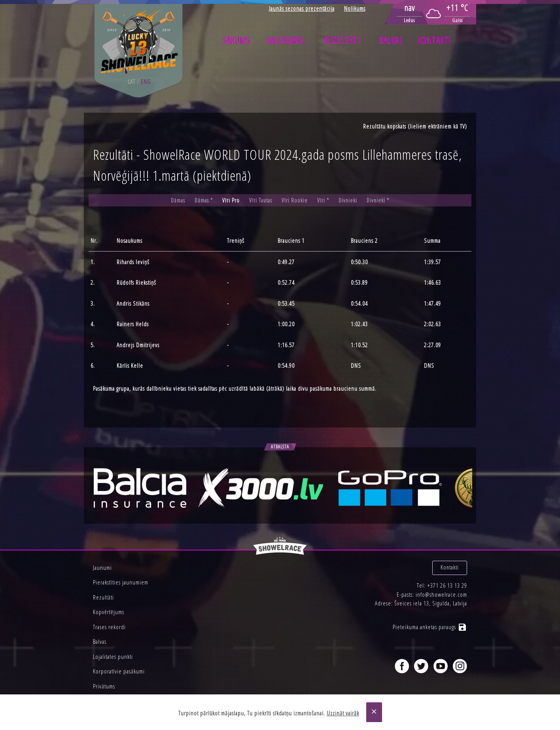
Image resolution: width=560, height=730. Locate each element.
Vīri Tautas (260, 200)
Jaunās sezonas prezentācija (302, 8)
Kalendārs (286, 40)
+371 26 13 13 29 (447, 582)
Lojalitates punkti (113, 656)
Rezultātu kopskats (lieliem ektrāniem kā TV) (415, 126)
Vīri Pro (231, 200)
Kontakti (434, 40)
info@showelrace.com (441, 590)
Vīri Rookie (295, 200)
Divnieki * (379, 200)
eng (146, 81)
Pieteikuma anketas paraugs (430, 623)
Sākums (236, 40)
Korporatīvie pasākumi (119, 671)
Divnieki (348, 200)
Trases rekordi (109, 627)
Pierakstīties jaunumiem (121, 582)
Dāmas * (203, 200)
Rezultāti (342, 40)
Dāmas (177, 200)
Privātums (104, 686)
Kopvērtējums (109, 612)
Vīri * (323, 200)
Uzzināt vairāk (343, 713)
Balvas (391, 40)
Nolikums (355, 8)
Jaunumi (102, 567)
